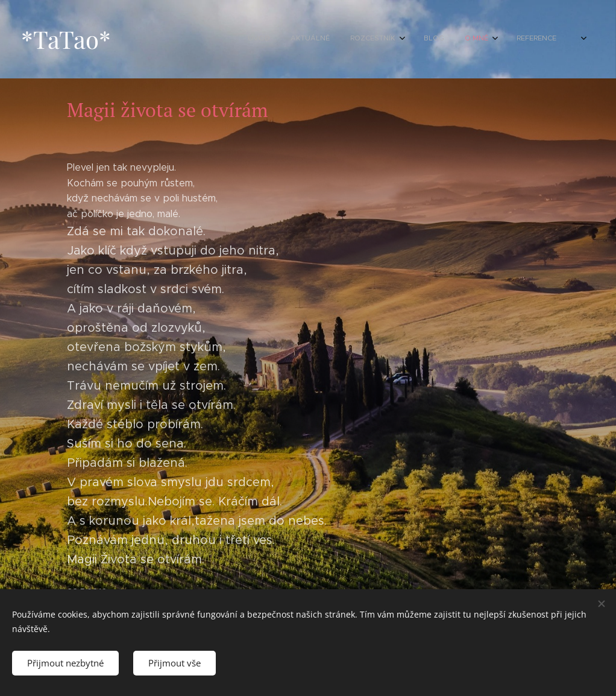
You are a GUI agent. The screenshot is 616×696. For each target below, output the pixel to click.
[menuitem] (397, 39)
